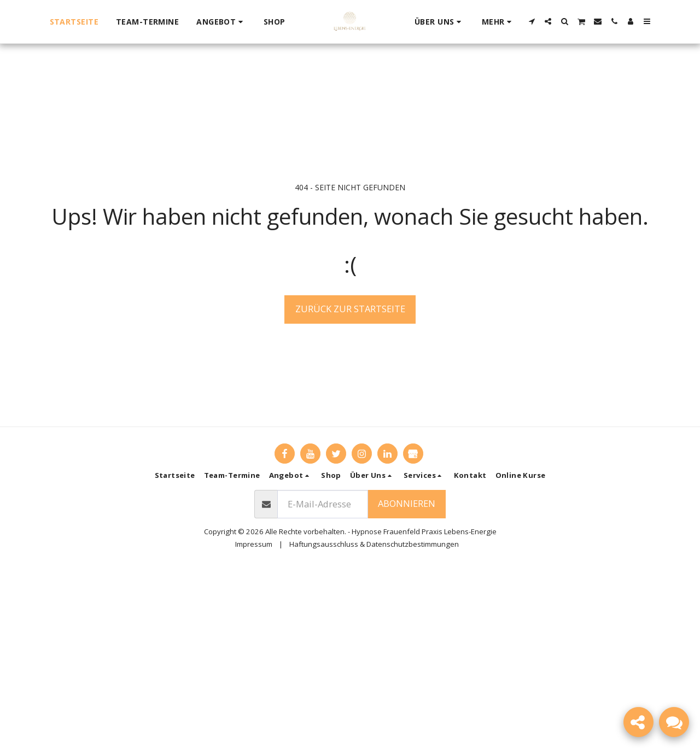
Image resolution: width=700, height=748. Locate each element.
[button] (221, 22)
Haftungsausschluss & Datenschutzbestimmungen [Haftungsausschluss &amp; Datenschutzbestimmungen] (374, 544)
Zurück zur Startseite (350, 309)
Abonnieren (407, 503)
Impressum (254, 544)
